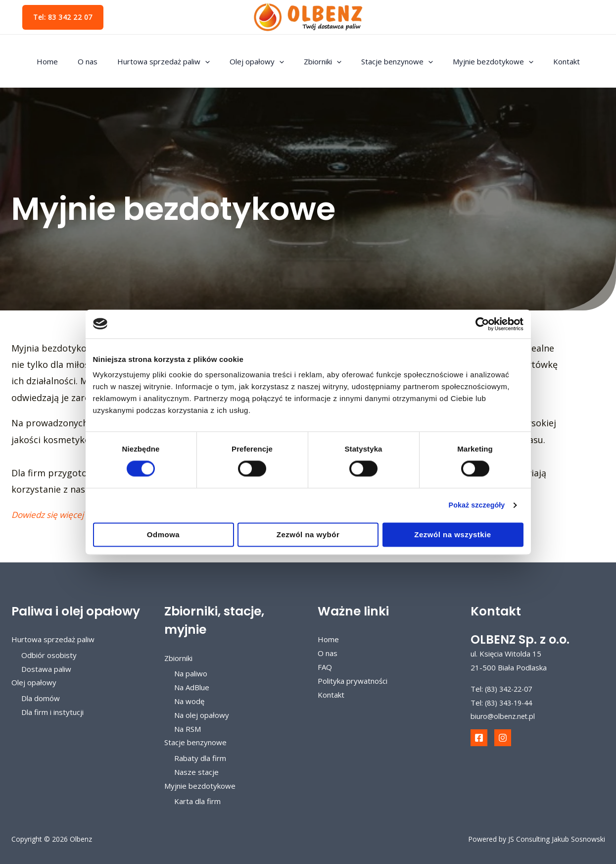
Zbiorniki (320, 61)
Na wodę (189, 701)
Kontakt (549, 61)
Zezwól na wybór (308, 535)
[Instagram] (503, 738)
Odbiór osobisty (49, 655)
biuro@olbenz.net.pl (504, 716)
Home (65, 61)
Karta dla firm (197, 802)
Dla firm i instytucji (52, 712)
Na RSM (188, 729)
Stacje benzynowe (390, 61)
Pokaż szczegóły (474, 505)
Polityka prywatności (353, 681)
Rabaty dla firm (200, 758)
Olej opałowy (259, 61)
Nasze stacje (196, 772)
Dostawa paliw (46, 669)
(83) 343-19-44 (511, 703)
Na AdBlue (192, 687)
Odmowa (163, 535)
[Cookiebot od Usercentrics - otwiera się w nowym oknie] (480, 324)
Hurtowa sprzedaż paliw (171, 61)
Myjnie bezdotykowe (481, 61)
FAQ (325, 667)
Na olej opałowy (202, 715)
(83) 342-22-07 (511, 689)
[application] (213, 61)
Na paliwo (191, 673)
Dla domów (41, 698)
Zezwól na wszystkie (452, 535)
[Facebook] (479, 738)
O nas (100, 61)
